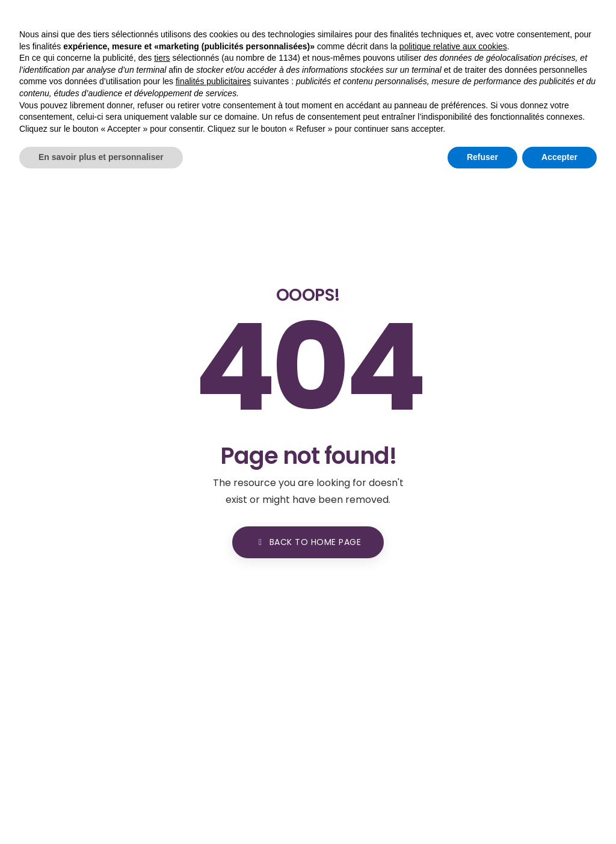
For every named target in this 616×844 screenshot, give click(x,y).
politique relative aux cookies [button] (453, 700)
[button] (546, 54)
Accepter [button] (559, 811)
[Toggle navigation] (594, 53)
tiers (162, 712)
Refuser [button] (482, 811)
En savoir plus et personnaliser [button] (101, 811)
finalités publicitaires (213, 735)
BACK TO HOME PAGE (308, 542)
